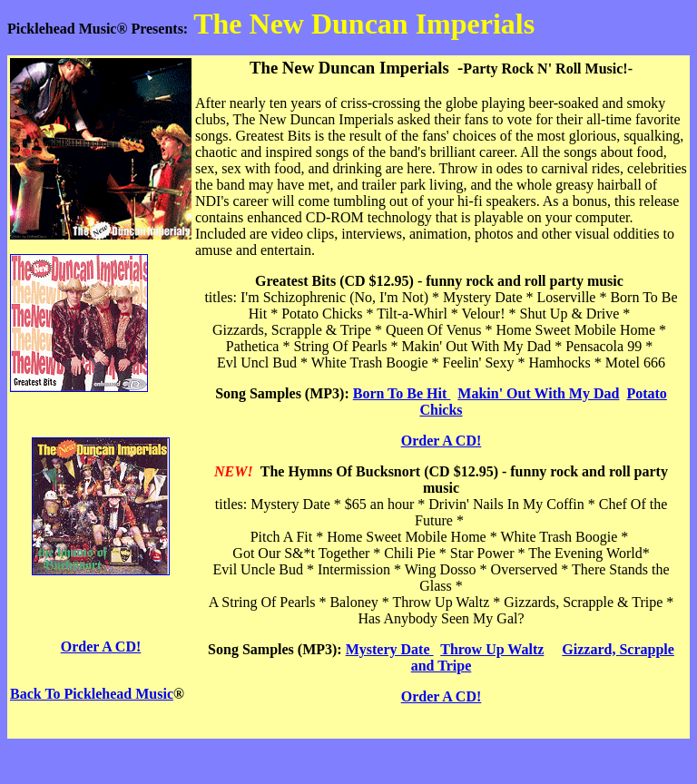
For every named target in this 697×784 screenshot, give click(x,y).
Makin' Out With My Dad (538, 393)
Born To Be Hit (402, 393)
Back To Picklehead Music (92, 694)
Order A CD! (101, 647)
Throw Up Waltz (492, 649)
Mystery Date (390, 649)
